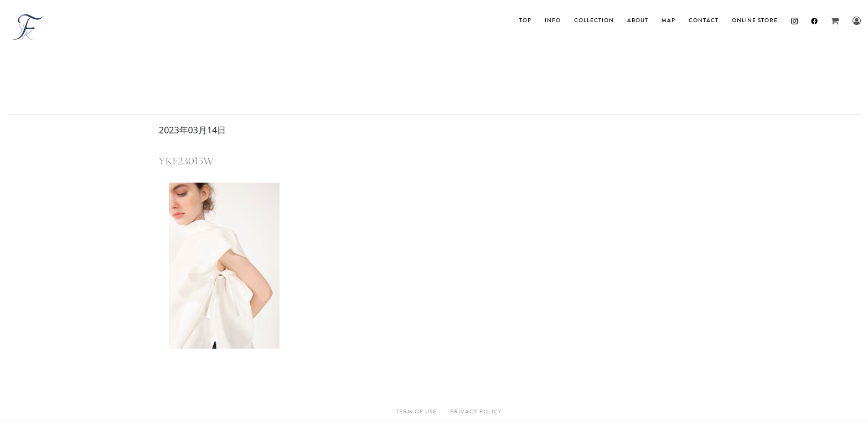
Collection (594, 20)
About (638, 20)
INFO (553, 20)
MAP (668, 20)
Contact (704, 20)
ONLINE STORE (755, 20)
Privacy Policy (476, 412)
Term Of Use (416, 412)
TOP (525, 20)
